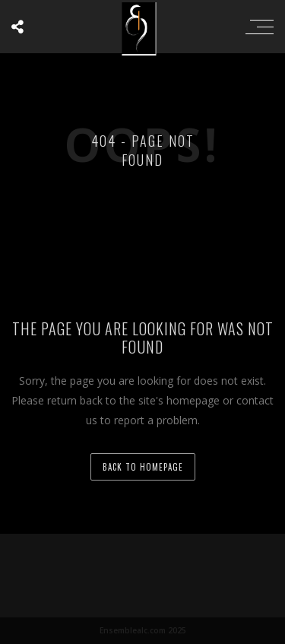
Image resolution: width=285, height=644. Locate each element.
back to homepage (143, 467)
